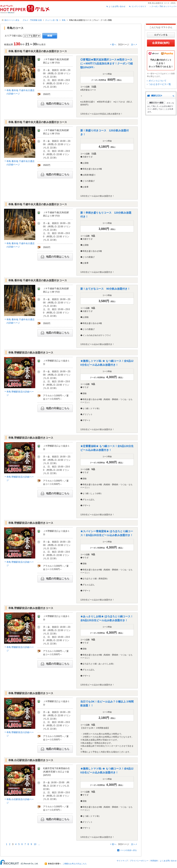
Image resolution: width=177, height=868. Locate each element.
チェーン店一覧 (52, 20)
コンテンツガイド (139, 6)
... (39, 844)
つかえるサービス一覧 (160, 84)
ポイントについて (158, 81)
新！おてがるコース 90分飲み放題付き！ (105, 289)
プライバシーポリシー (139, 861)
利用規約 (154, 861)
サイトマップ (122, 861)
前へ (114, 45)
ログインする (161, 35)
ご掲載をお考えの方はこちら (75, 864)
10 (35, 844)
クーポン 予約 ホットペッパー (164, 6)
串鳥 (64, 20)
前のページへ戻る (12, 20)
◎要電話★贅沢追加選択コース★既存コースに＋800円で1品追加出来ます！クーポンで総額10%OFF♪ (107, 63)
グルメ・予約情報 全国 (32, 20)
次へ (133, 45)
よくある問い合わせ (117, 6)
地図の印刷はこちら (55, 104)
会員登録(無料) (161, 43)
